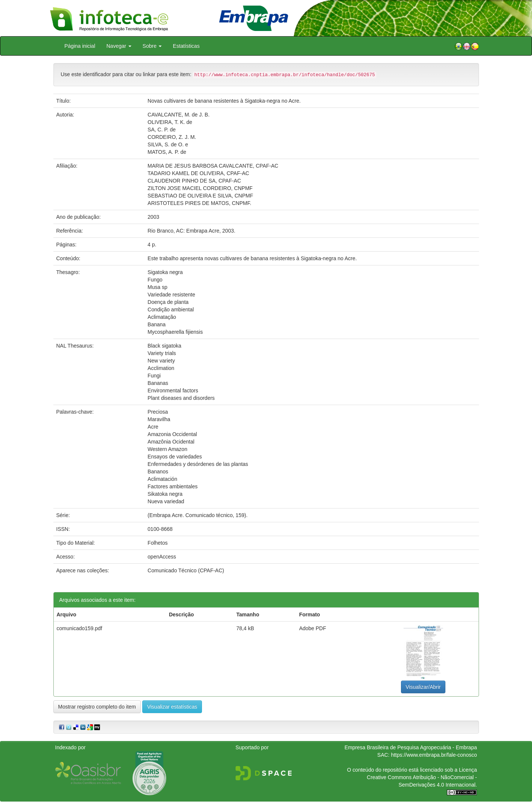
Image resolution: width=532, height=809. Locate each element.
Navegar (119, 46)
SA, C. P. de (161, 130)
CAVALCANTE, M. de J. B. (178, 115)
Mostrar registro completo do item (97, 707)
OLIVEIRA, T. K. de (170, 122)
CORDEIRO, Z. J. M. (172, 137)
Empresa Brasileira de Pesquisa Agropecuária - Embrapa (411, 747)
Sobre (152, 46)
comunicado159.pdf (80, 628)
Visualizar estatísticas (172, 707)
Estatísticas (186, 46)
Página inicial (80, 46)
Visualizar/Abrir (423, 687)
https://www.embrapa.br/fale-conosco (434, 755)
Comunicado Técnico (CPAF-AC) (186, 570)
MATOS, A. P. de (167, 152)
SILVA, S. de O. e (168, 144)
